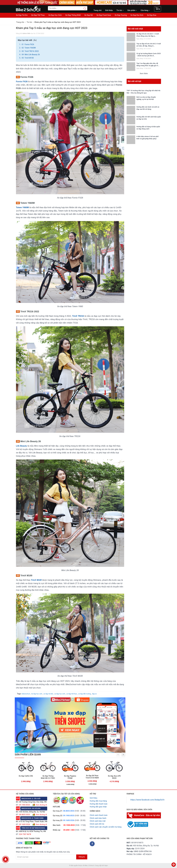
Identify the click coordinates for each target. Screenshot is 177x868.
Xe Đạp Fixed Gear (104, 15)
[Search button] (84, 9)
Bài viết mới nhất (135, 29)
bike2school (26, 694)
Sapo (106, 866)
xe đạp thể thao (72, 694)
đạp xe (94, 694)
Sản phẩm (132, 10)
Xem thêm (144, 73)
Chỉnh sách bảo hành (98, 818)
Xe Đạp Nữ (89, 15)
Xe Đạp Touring (121, 15)
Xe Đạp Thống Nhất (73, 15)
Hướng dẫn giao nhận (98, 807)
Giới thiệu (109, 10)
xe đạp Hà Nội (48, 694)
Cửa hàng (145, 10)
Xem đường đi (41, 805)
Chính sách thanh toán (99, 815)
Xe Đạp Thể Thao (38, 15)
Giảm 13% (69, 769)
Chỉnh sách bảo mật (98, 821)
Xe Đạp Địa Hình (137, 15)
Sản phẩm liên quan (28, 755)
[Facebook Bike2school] (92, 844)
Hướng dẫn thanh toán (99, 804)
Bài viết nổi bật (135, 81)
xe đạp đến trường (85, 694)
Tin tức (120, 10)
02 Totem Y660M (29, 48)
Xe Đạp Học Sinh (55, 15)
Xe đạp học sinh (37, 694)
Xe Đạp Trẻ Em (22, 15)
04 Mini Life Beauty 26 (31, 55)
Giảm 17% (91, 769)
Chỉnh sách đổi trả (97, 824)
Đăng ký (82, 857)
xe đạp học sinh (60, 694)
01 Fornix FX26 (28, 44)
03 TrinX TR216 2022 (30, 51)
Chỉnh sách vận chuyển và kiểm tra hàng (106, 827)
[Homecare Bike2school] (144, 815)
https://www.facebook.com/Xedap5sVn (147, 800)
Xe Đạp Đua (152, 15)
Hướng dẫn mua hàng (98, 801)
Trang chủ (98, 10)
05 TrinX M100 (27, 58)
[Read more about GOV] (137, 823)
